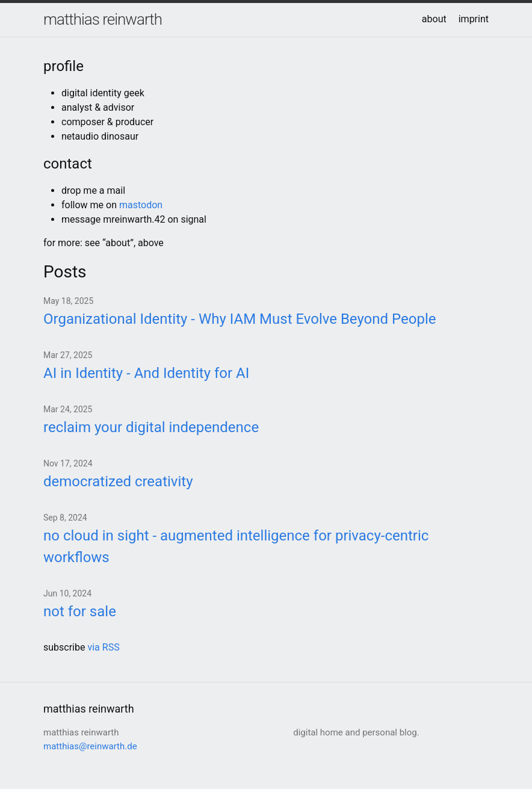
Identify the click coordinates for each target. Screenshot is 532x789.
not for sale (80, 611)
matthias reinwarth (103, 19)
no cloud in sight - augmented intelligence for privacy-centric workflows (236, 546)
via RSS (103, 647)
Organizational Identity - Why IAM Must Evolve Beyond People (240, 319)
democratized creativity (118, 481)
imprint (474, 19)
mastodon (141, 205)
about (434, 19)
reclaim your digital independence (151, 427)
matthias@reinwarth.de (90, 746)
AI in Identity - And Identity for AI (146, 373)
